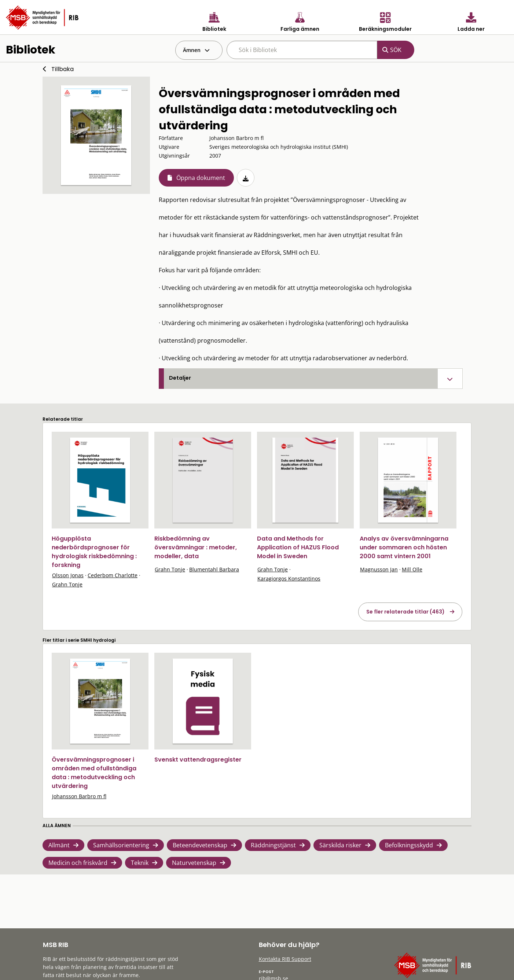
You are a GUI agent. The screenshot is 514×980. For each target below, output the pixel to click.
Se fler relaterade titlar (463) (405, 612)
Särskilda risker (340, 845)
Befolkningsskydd (409, 845)
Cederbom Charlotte (113, 575)
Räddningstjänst (273, 845)
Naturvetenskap (194, 863)
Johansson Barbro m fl (79, 796)
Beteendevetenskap (200, 845)
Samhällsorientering (121, 845)
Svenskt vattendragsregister (198, 760)
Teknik (140, 863)
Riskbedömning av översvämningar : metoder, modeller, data (196, 547)
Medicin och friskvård (78, 863)
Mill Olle (412, 569)
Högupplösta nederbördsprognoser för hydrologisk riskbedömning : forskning (94, 552)
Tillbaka (63, 69)
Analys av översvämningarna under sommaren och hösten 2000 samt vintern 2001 (404, 547)
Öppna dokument (201, 178)
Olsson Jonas (68, 575)
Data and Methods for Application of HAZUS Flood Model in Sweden (298, 547)
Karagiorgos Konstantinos (289, 579)
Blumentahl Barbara (214, 569)
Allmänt (59, 845)
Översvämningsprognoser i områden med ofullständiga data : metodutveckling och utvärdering (94, 773)
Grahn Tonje (67, 584)
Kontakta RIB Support (285, 959)
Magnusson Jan (379, 569)
